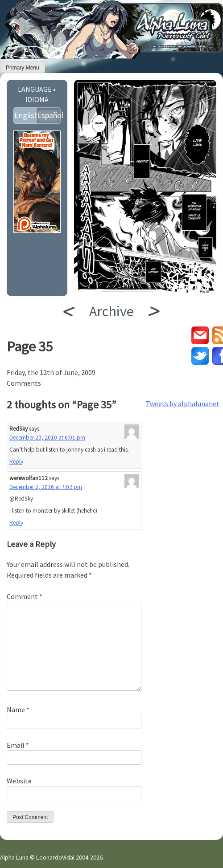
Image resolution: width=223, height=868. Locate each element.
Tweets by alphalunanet (183, 403)
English (26, 115)
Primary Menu (23, 68)
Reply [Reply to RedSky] (16, 462)
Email (18, 745)
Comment (25, 596)
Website (19, 781)
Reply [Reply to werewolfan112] (16, 523)
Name (18, 709)
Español (49, 115)
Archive (111, 311)
